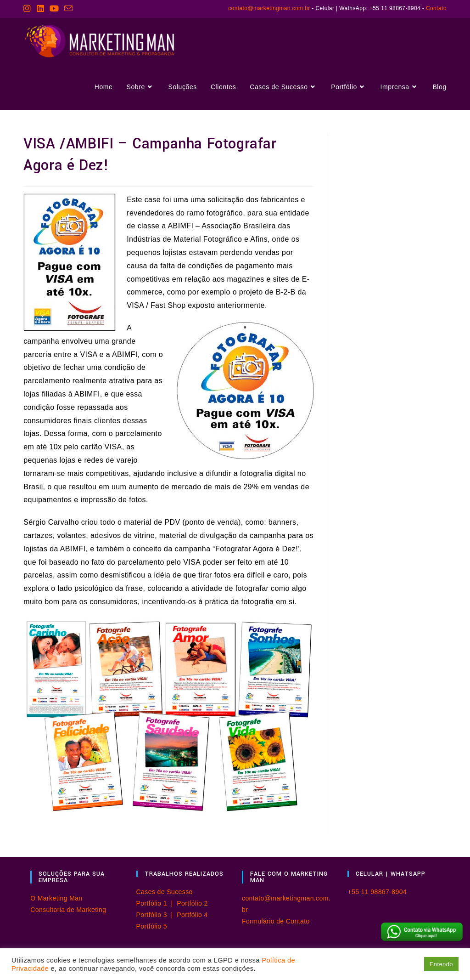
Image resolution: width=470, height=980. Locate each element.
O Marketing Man (56, 898)
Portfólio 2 (192, 903)
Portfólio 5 (152, 926)
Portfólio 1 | (157, 903)
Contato (436, 8)
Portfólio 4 (192, 915)
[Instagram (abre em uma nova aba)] (28, 9)
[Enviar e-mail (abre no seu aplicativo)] (68, 9)
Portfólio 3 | (157, 915)
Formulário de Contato (276, 921)
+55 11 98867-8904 (377, 892)
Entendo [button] (441, 964)
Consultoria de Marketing (68, 910)
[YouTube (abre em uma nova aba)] (54, 9)
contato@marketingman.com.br (269, 8)
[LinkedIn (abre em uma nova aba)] (40, 9)
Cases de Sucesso (165, 892)
